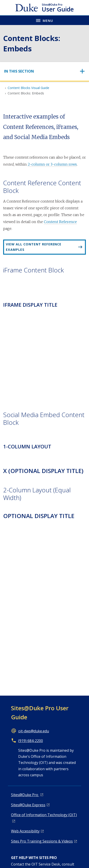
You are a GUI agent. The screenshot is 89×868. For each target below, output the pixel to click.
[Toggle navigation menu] (44, 20)
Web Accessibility (25, 831)
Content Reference (60, 222)
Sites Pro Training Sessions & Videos (42, 841)
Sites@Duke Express (28, 805)
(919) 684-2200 (31, 741)
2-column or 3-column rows (52, 164)
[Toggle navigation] (44, 71)
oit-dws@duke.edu (34, 731)
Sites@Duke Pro (25, 795)
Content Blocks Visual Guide (28, 88)
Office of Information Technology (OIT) (44, 815)
